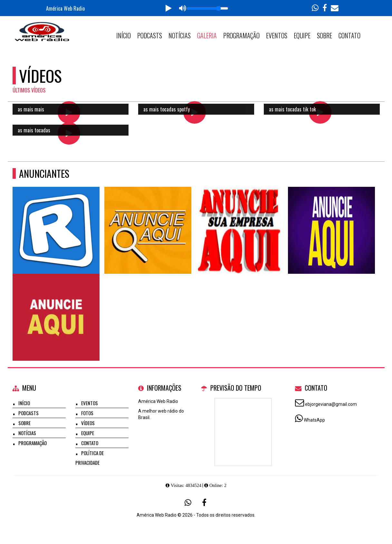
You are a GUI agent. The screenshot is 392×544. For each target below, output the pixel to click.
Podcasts (150, 35)
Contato (349, 35)
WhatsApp (314, 420)
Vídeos (88, 423)
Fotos (87, 413)
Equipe (302, 35)
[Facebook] (204, 502)
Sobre (325, 35)
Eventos (277, 35)
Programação (241, 35)
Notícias (180, 35)
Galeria (207, 35)
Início (124, 35)
